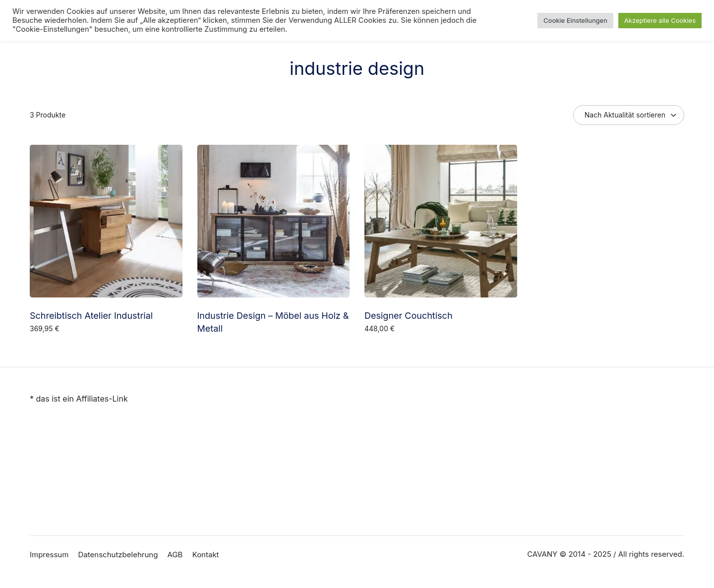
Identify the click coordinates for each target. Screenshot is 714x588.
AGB (175, 555)
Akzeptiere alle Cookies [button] (660, 20)
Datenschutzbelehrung (118, 555)
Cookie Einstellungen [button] (575, 20)
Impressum (49, 555)
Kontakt (206, 555)
